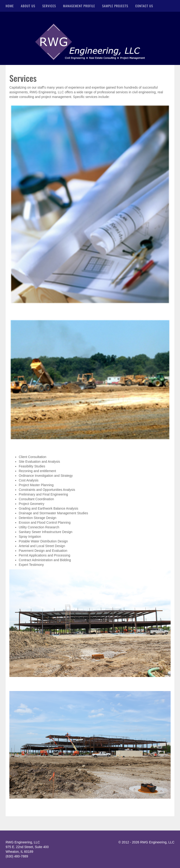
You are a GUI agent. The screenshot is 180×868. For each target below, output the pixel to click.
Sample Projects (115, 6)
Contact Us (144, 6)
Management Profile (79, 6)
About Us (28, 6)
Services (49, 6)
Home (10, 6)
